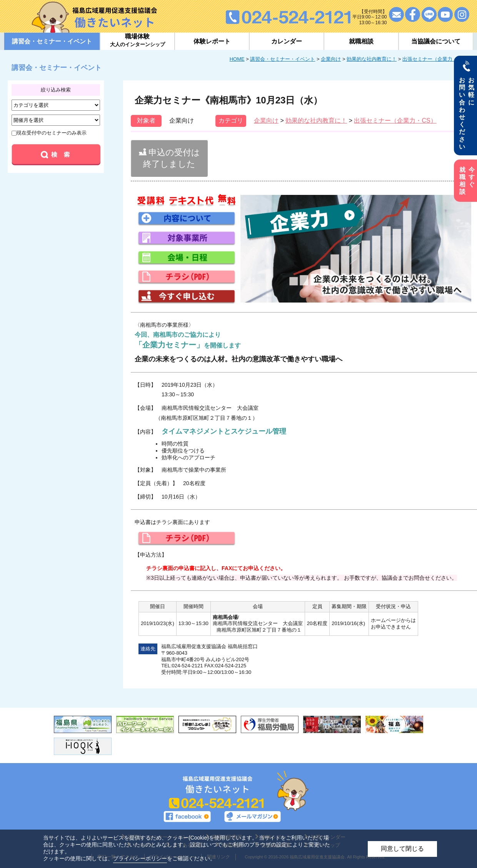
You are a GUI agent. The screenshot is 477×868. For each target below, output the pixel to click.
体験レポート (212, 41)
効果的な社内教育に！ (372, 59)
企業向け (331, 59)
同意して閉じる (402, 849)
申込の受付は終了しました (169, 158)
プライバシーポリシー (140, 858)
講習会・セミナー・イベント (283, 59)
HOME (237, 59)
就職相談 (361, 41)
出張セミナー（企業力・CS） (436, 59)
